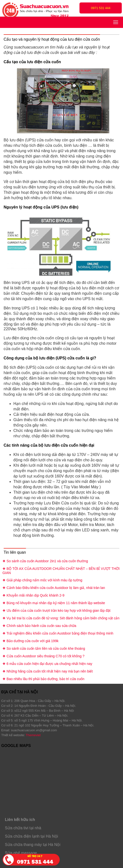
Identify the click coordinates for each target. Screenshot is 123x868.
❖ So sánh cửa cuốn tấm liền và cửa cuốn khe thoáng (44, 648)
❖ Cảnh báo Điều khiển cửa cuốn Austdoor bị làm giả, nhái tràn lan (54, 588)
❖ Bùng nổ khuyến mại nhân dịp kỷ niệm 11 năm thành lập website (54, 603)
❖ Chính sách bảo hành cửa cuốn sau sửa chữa (39, 626)
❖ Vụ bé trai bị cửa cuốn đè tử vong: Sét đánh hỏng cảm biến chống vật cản (61, 618)
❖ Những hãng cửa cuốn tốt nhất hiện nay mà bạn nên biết (48, 671)
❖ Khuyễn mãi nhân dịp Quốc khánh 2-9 (33, 595)
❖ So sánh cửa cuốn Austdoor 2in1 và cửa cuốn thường (45, 561)
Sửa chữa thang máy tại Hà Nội (33, 845)
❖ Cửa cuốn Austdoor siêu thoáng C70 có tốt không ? (43, 656)
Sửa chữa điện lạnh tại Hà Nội (31, 836)
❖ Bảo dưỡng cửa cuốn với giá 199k (30, 641)
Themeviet (33, 735)
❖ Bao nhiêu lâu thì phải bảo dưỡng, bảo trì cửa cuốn (43, 679)
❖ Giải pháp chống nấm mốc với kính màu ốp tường (42, 580)
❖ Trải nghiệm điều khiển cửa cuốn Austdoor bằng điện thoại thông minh (58, 633)
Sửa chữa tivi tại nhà (23, 828)
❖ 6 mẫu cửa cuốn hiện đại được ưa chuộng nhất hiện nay (47, 664)
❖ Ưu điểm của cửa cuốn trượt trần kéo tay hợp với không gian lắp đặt (56, 611)
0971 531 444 (101, 8)
